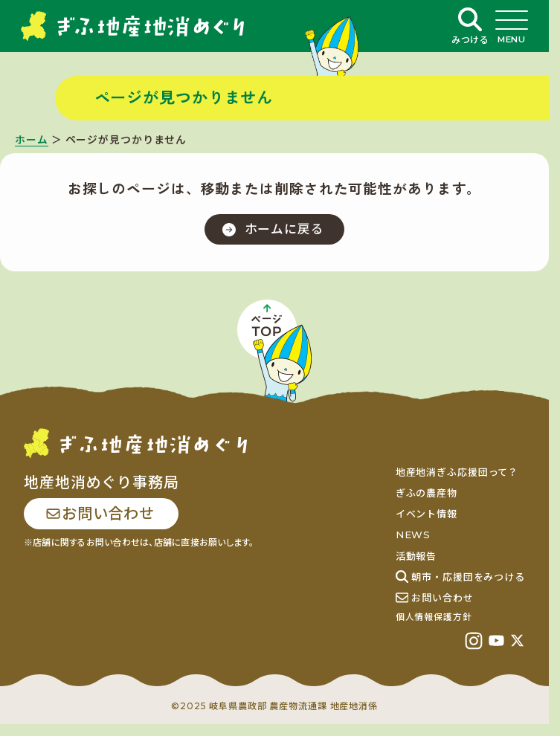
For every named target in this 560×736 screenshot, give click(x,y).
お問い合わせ (100, 514)
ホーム (32, 140)
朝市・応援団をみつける (460, 577)
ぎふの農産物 (427, 493)
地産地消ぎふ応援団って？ (457, 472)
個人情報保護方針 (434, 617)
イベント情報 (427, 514)
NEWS (413, 535)
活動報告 (416, 556)
